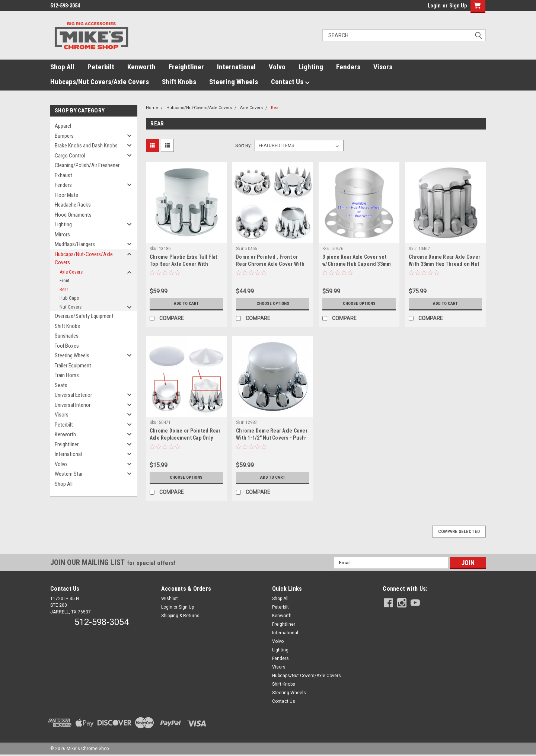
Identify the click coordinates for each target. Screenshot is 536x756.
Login (434, 6)
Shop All (62, 67)
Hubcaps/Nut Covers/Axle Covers (100, 82)
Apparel (63, 126)
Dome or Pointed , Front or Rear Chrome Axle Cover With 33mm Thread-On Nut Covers (270, 264)
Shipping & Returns (180, 616)
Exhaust (63, 175)
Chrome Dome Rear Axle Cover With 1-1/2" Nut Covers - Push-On (272, 438)
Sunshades (67, 336)
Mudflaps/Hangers (75, 244)
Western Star (69, 474)
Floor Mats (66, 195)
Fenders (348, 67)
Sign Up (458, 6)
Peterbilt (101, 67)
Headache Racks (73, 205)
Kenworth (141, 67)
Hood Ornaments (73, 215)
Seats (61, 385)
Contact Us (290, 82)
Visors (383, 67)
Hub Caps (69, 298)
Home (152, 108)
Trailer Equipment (73, 366)
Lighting (311, 67)
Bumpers (64, 136)
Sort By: (243, 145)
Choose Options (273, 304)
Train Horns (67, 375)
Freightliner (186, 67)
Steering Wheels (234, 82)
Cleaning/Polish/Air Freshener (87, 165)
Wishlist (170, 599)
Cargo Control (70, 156)
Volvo (277, 67)
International (236, 67)
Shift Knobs (179, 82)
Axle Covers (71, 272)
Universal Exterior (73, 395)
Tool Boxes (67, 346)
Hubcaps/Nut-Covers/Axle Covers (84, 259)
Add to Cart (186, 304)
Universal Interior (73, 405)
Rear (64, 289)
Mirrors (62, 235)
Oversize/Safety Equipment (84, 316)
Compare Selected (459, 532)
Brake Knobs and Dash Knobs (86, 146)
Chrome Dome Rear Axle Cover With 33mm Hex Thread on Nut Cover (444, 264)
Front (65, 280)
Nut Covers (71, 307)
